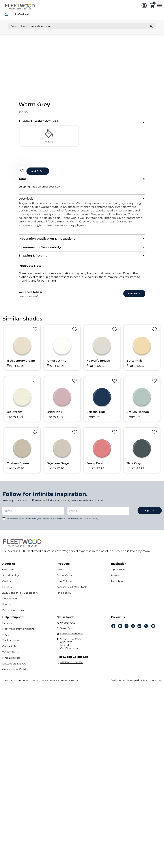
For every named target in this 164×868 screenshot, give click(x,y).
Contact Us (9, 651)
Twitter (133, 631)
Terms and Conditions (16, 685)
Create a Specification (16, 674)
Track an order (11, 645)
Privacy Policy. (91, 523)
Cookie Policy (40, 685)
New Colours (64, 586)
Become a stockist (14, 615)
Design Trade (10, 603)
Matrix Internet (152, 685)
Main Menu (159, 5)
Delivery (7, 628)
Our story (8, 574)
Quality (7, 586)
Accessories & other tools (72, 592)
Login (144, 5)
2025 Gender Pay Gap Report (20, 597)
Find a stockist (11, 662)
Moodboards (119, 586)
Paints (60, 574)
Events (7, 609)
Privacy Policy (58, 685)
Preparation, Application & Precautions (52, 242)
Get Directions (69, 653)
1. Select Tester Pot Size (39, 121)
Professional (22, 14)
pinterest (146, 631)
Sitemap (74, 685)
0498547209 (68, 627)
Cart (154, 4)
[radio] (34, 138)
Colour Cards (64, 580)
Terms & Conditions (67, 523)
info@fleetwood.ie (71, 638)
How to (116, 580)
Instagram (120, 631)
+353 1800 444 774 (72, 667)
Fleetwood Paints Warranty (19, 633)
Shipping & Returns (35, 260)
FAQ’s (6, 639)
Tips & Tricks (118, 574)
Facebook (113, 631)
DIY (7, 14)
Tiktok (127, 631)
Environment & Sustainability (44, 251)
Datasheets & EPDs (14, 668)
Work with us (10, 657)
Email (153, 631)
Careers (7, 592)
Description (29, 201)
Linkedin (139, 631)
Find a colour (64, 597)
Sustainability (11, 580)
